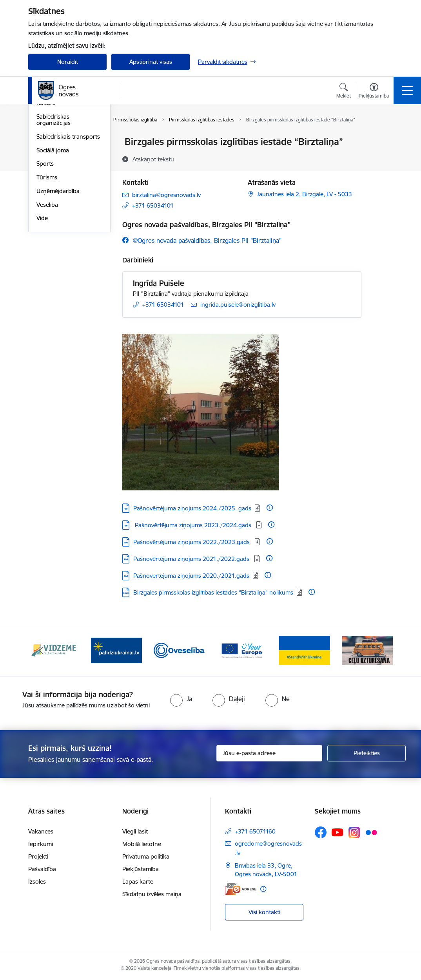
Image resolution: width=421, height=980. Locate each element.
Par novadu (52, 142)
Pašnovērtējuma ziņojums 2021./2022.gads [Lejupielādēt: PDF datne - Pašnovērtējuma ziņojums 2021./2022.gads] (192, 559)
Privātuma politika (146, 856)
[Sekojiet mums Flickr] (371, 832)
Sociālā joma (53, 244)
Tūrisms (47, 271)
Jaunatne (49, 169)
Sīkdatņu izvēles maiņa (152, 894)
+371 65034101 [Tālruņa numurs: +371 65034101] (153, 205)
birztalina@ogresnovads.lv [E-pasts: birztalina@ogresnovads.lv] (166, 195)
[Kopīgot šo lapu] (382, 158)
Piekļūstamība (141, 869)
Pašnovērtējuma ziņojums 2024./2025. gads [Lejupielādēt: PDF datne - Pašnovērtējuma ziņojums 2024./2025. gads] (192, 508)
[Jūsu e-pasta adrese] (269, 753)
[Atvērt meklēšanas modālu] (344, 92)
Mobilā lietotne (142, 844)
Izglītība (46, 183)
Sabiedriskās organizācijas (54, 213)
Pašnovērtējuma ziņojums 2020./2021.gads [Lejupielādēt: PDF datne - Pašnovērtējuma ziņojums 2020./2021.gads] (191, 576)
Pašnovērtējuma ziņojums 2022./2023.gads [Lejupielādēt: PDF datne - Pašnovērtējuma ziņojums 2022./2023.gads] (192, 542)
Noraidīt (68, 62)
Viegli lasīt (135, 831)
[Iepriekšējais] (41, 651)
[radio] (181, 699)
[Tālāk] (380, 651)
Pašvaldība (42, 869)
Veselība (47, 298)
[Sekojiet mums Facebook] (321, 832)
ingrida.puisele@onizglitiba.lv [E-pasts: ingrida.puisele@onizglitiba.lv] (238, 305)
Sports (45, 258)
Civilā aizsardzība (58, 156)
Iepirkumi (41, 844)
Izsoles (37, 881)
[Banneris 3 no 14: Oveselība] (179, 650)
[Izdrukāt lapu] (382, 138)
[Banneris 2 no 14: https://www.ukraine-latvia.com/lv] (116, 650)
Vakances (41, 831)
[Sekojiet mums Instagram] (354, 833)
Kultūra (46, 197)
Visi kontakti (264, 912)
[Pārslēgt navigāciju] (407, 90)
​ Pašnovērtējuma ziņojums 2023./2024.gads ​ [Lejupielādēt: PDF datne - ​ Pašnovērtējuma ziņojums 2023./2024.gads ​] (193, 525)
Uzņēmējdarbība (58, 285)
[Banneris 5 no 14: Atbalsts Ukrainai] (305, 650)
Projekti (38, 856)
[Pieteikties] (367, 753)
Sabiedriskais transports (68, 230)
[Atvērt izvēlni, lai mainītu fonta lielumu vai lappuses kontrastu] (374, 92)
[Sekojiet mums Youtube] (338, 832)
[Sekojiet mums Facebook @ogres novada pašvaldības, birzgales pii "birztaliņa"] (202, 240)
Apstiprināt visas (151, 62)
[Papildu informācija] (270, 508)
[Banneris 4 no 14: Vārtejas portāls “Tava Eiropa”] (242, 650)
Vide (42, 312)
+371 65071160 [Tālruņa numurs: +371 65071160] (255, 831)
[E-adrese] (241, 889)
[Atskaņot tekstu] (153, 159)
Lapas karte (138, 881)
